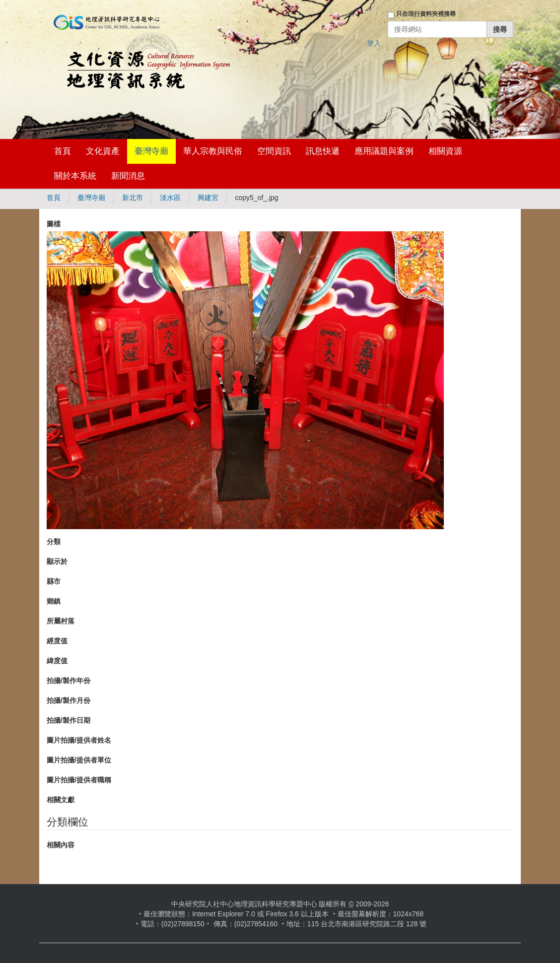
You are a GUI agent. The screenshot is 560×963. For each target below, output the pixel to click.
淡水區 (170, 198)
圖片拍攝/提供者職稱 (79, 780)
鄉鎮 (54, 601)
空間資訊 (274, 151)
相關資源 (445, 151)
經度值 (57, 641)
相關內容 (61, 845)
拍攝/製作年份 (69, 681)
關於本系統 (75, 176)
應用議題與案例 (384, 151)
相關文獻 (61, 800)
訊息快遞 (323, 151)
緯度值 (57, 661)
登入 (374, 43)
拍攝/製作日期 (69, 720)
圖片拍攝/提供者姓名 (79, 740)
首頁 (63, 151)
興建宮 (208, 198)
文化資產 (103, 151)
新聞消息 (128, 176)
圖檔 (54, 224)
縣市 (54, 581)
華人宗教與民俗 (213, 151)
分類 (54, 542)
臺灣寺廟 (151, 151)
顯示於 (57, 561)
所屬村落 (61, 621)
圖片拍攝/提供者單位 (79, 760)
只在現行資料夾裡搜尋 (426, 14)
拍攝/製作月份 (69, 700)
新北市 (133, 198)
